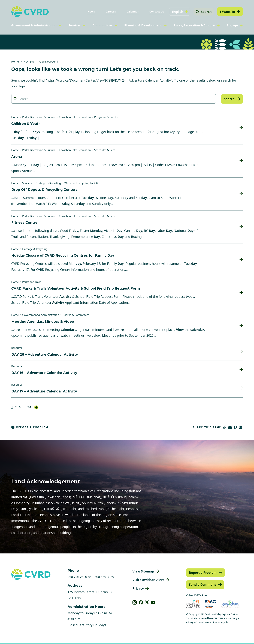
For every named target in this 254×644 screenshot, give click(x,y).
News (90, 11)
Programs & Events (106, 117)
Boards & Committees (76, 315)
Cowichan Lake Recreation (75, 117)
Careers (109, 11)
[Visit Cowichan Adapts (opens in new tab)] (193, 604)
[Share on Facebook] (235, 427)
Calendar (131, 11)
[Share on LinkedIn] (240, 427)
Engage (232, 25)
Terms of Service (213, 622)
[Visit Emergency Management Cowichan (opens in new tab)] (210, 604)
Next (36, 407)
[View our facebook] (141, 602)
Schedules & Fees (105, 150)
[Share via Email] (230, 427)
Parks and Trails (32, 282)
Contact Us (155, 11)
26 (29, 407)
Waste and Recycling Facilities (82, 183)
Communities (103, 25)
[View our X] (147, 602)
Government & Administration (34, 25)
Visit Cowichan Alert (148, 580)
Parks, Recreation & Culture (194, 25)
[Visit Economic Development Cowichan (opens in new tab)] (231, 604)
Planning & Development (143, 25)
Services (75, 25)
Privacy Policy (193, 622)
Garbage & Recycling (48, 183)
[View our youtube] (153, 602)
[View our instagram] (135, 602)
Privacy (138, 588)
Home (15, 61)
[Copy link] (225, 427)
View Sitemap (143, 571)
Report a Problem (30, 427)
